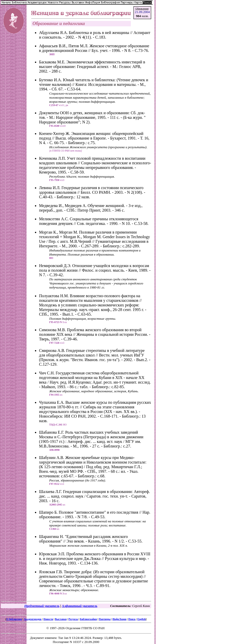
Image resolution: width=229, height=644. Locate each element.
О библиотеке (14, 619)
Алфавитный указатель (79, 606)
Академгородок (33, 619)
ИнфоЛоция (119, 619)
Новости (48, 619)
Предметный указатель (42, 606)
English (142, 619)
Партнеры (105, 619)
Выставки (61, 619)
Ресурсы (73, 619)
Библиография (88, 619)
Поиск (132, 619)
